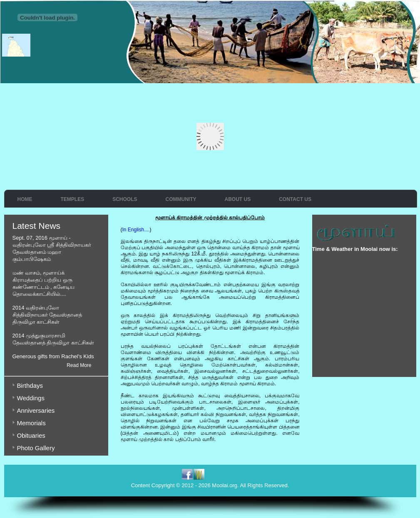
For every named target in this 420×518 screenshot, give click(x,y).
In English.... (136, 230)
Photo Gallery (36, 448)
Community (181, 199)
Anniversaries (36, 410)
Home (25, 199)
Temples (73, 199)
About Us (238, 199)
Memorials (31, 423)
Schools (125, 199)
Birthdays (30, 385)
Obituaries (31, 435)
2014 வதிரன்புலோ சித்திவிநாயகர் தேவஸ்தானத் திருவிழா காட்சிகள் (47, 315)
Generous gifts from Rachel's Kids (53, 356)
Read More (79, 365)
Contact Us (295, 199)
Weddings (31, 398)
